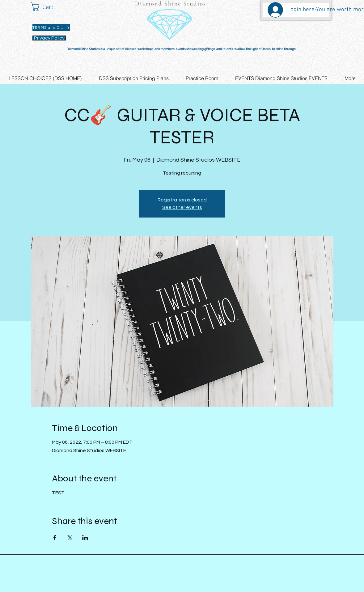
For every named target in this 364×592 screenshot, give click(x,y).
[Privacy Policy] (49, 38)
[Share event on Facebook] (55, 538)
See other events (182, 207)
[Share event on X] (70, 538)
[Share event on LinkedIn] (85, 538)
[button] (47, 7)
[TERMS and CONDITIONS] (51, 28)
